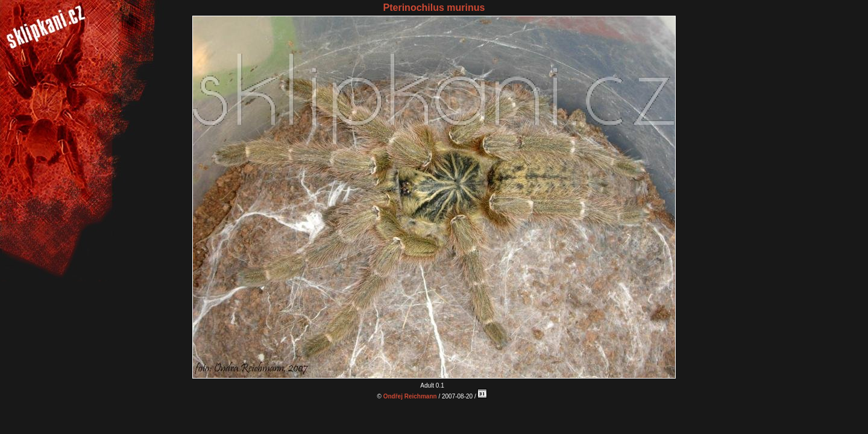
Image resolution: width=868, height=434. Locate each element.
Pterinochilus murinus (434, 8)
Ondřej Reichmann (410, 396)
